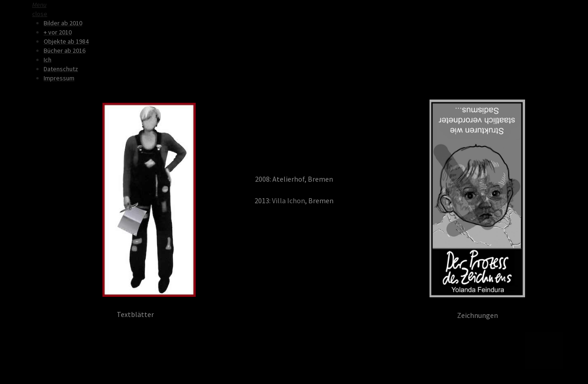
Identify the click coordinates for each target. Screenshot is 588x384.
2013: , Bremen (294, 201)
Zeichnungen (478, 315)
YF (182, 314)
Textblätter (135, 314)
